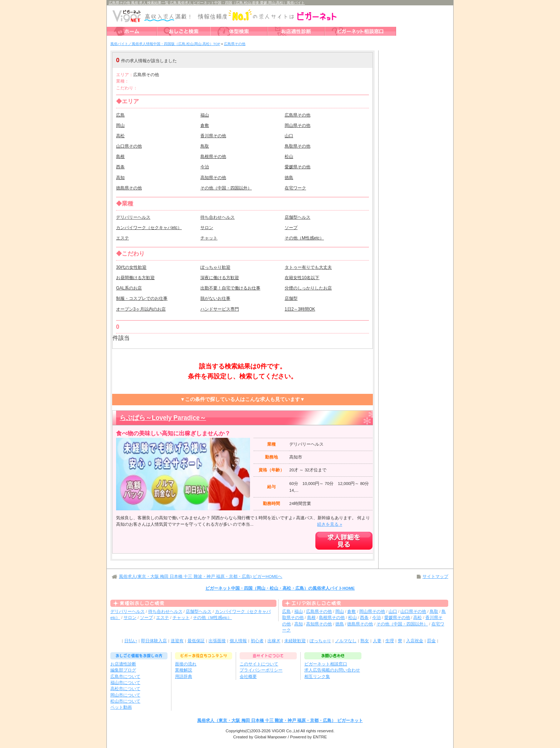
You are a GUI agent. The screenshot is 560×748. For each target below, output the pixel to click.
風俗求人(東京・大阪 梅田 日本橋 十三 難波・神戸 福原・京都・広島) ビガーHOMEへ (201, 576)
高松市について (125, 689)
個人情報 (238, 641)
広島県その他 (297, 115)
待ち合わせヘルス (217, 217)
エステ (122, 238)
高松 (120, 136)
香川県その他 (213, 136)
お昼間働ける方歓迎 (135, 278)
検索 (328, 60)
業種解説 (184, 670)
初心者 (257, 641)
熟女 (365, 641)
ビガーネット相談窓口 (326, 664)
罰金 (431, 641)
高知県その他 (213, 178)
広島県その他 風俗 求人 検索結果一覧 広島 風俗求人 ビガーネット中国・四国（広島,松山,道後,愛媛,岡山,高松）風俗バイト (207, 3)
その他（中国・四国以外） (226, 188)
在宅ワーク (295, 188)
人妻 (377, 641)
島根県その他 (213, 157)
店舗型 (291, 298)
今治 (205, 167)
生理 (390, 641)
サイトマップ (435, 576)
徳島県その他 (129, 188)
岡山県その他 (297, 125)
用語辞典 (184, 677)
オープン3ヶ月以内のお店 (141, 309)
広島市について (125, 677)
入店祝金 (415, 641)
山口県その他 (129, 146)
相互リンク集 (317, 677)
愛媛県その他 (297, 167)
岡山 (120, 125)
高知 (120, 178)
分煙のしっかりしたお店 (308, 288)
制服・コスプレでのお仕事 (142, 298)
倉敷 (205, 125)
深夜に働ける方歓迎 (220, 278)
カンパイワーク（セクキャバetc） (149, 228)
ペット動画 (121, 707)
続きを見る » (330, 524)
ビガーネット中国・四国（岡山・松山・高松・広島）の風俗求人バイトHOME (280, 588)
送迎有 (177, 641)
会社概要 (248, 677)
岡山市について (125, 695)
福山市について (125, 683)
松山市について (125, 701)
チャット (209, 238)
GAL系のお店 (129, 288)
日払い (131, 641)
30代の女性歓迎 (131, 267)
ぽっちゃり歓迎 (215, 267)
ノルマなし (346, 641)
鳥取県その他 (297, 146)
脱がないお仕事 (215, 298)
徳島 (289, 178)
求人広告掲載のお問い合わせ (332, 670)
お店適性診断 (123, 664)
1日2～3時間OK (300, 309)
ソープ (291, 228)
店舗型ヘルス (297, 217)
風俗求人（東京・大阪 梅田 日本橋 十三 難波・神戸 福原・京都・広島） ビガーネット (280, 720)
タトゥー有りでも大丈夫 (308, 267)
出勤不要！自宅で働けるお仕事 (230, 288)
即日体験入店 (154, 641)
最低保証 (196, 641)
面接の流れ (186, 664)
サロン (207, 228)
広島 (120, 115)
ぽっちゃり (320, 641)
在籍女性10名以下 (302, 278)
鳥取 (205, 146)
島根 (120, 157)
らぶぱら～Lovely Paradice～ (163, 418)
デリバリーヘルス (133, 217)
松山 (289, 157)
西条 (120, 167)
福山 (205, 115)
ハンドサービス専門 (220, 309)
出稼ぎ (274, 641)
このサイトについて (259, 664)
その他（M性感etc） (304, 238)
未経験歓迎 (295, 641)
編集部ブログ (123, 670)
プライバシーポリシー (261, 670)
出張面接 (217, 641)
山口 (289, 136)
